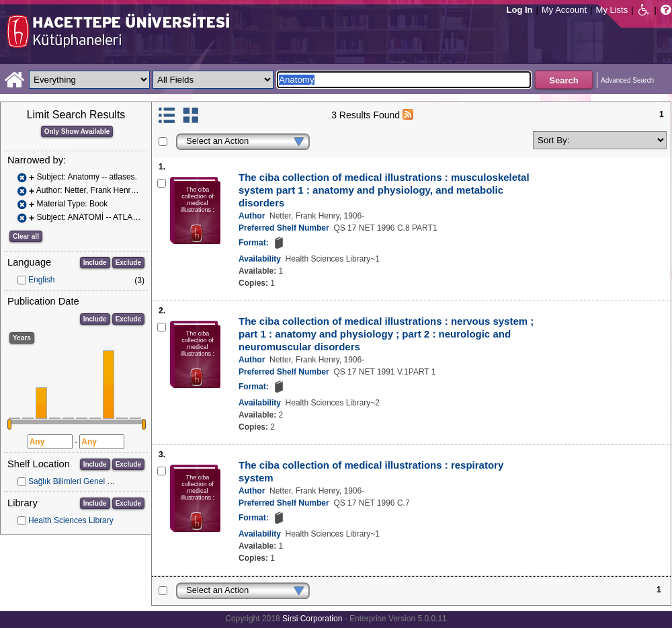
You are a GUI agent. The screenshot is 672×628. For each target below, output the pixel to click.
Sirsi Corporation (312, 619)
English (41, 280)
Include (95, 263)
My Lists (612, 10)
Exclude (128, 263)
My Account (564, 10)
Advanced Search (627, 80)
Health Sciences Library (71, 520)
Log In (520, 10)
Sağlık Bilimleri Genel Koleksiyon (87, 481)
